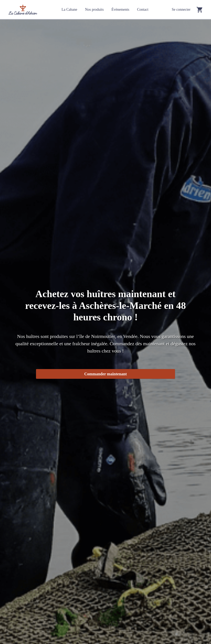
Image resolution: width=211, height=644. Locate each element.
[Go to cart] (199, 10)
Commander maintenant (105, 374)
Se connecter (181, 9)
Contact (143, 9)
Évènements (120, 9)
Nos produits (94, 9)
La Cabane (69, 9)
